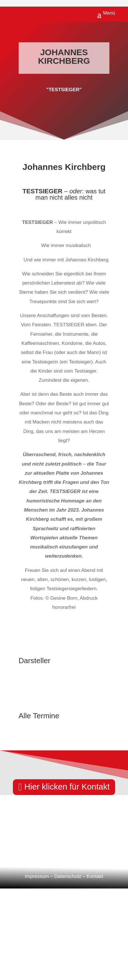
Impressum (37, 876)
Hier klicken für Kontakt (67, 787)
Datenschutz (68, 876)
